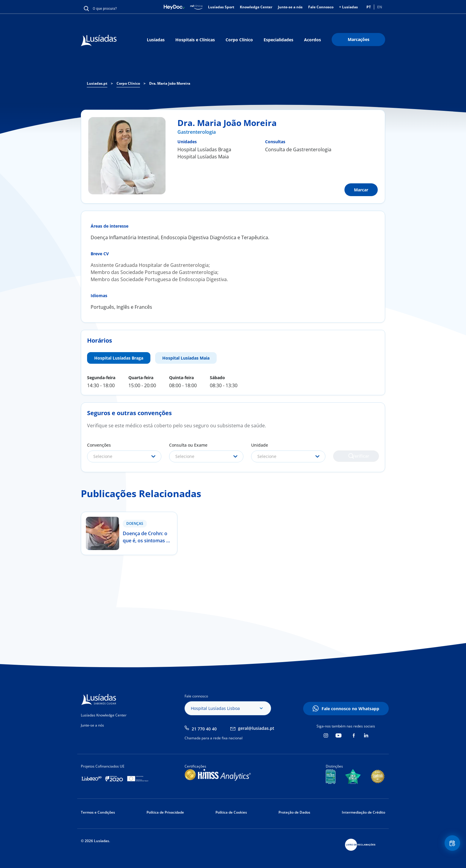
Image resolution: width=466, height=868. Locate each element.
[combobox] (124, 456)
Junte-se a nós (290, 7)
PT (369, 7)
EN (380, 7)
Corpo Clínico (239, 40)
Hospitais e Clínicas (195, 40)
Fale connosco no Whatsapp (350, 709)
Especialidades (278, 40)
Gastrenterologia (197, 132)
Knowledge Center (256, 7)
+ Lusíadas (348, 7)
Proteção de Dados (294, 812)
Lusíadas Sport (221, 7)
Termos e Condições (98, 812)
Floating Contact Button (450, 846)
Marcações (359, 39)
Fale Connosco (321, 7)
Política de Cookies (231, 812)
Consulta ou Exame (188, 445)
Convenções (99, 445)
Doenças (135, 523)
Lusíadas (156, 40)
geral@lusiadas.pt (256, 728)
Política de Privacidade (165, 812)
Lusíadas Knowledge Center (104, 715)
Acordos (312, 40)
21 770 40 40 (204, 729)
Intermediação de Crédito (363, 812)
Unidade (260, 445)
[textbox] (124, 456)
